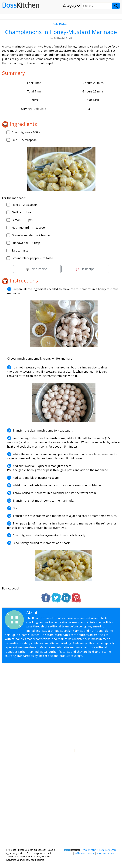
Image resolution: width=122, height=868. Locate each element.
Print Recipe (37, 269)
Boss (21, 5)
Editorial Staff (51, 612)
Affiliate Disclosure (84, 853)
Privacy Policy (89, 850)
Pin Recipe (85, 269)
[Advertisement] (61, 707)
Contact (112, 853)
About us (101, 853)
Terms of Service (108, 850)
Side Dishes (60, 24)
